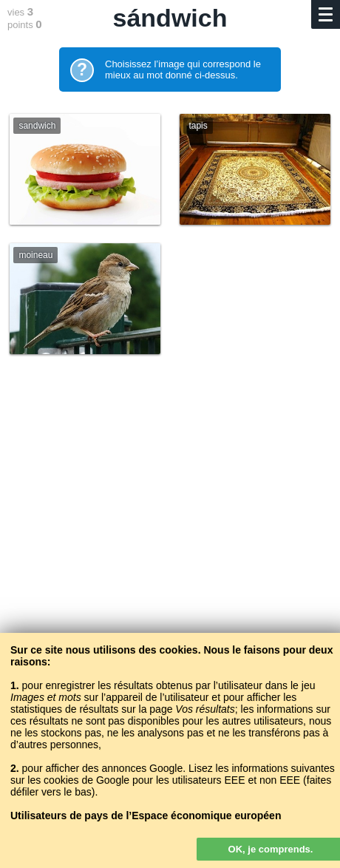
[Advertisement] (170, 565)
